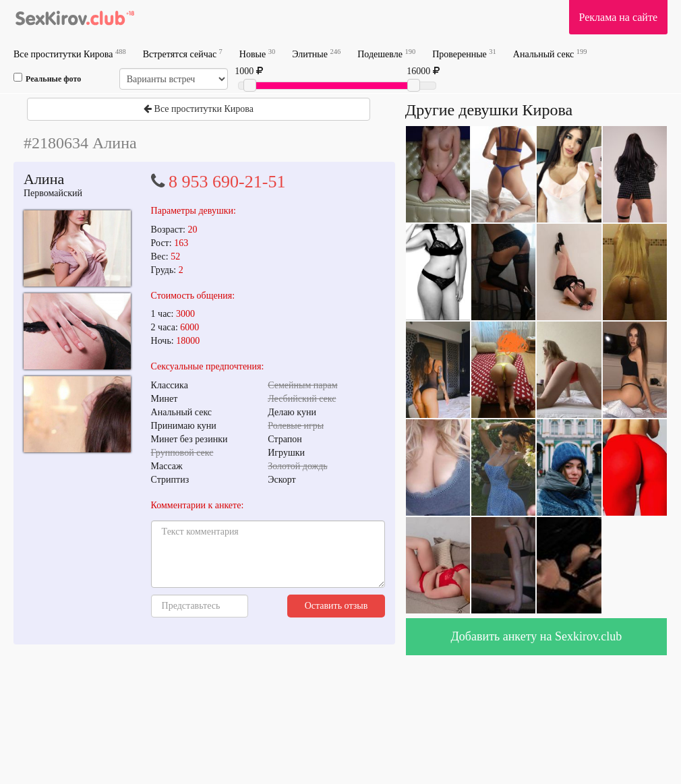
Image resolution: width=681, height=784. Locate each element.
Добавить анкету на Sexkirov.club (537, 636)
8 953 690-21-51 (227, 182)
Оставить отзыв (336, 606)
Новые (257, 54)
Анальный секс (550, 54)
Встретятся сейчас (183, 54)
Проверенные (464, 54)
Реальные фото (47, 78)
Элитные (316, 54)
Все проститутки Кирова (70, 54)
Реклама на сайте (618, 17)
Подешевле (386, 54)
